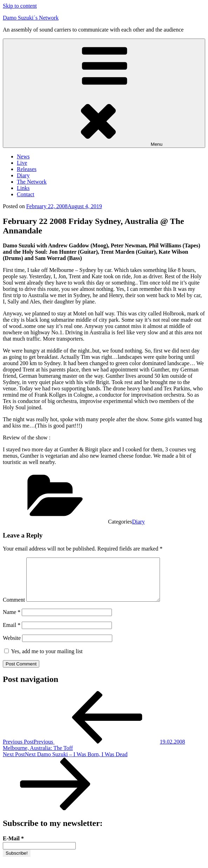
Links (23, 188)
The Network (32, 182)
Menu (104, 93)
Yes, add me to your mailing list (43, 660)
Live (22, 163)
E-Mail (13, 847)
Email (12, 633)
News (23, 156)
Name (12, 620)
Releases (27, 169)
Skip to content (20, 6)
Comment (14, 608)
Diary (23, 175)
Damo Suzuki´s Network (31, 18)
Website (12, 646)
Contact (26, 194)
